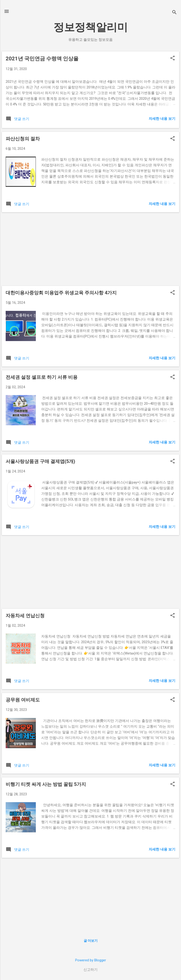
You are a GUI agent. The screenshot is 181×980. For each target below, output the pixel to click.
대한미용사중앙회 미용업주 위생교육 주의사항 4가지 (61, 293)
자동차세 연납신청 (25, 616)
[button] (173, 58)
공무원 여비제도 (23, 700)
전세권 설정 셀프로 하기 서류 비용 (42, 377)
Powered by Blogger (91, 960)
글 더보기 (91, 941)
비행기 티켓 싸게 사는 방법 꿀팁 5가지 (46, 784)
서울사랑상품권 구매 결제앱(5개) (40, 461)
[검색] (174, 13)
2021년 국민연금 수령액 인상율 (42, 59)
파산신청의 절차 (23, 139)
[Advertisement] (90, 249)
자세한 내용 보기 (162, 119)
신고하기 (90, 970)
